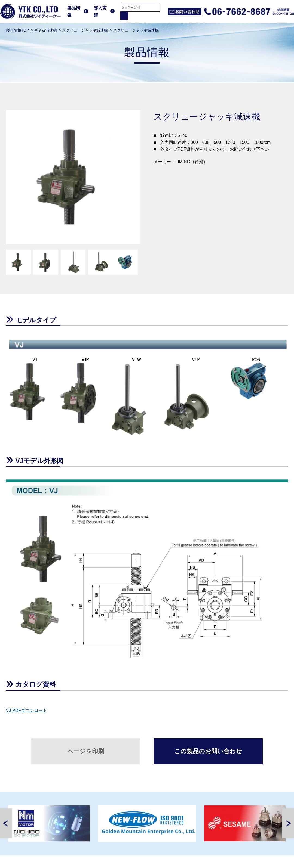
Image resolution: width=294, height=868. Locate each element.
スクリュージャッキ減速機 (85, 30)
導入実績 (100, 12)
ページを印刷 (86, 751)
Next (288, 823)
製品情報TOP (18, 30)
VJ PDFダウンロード (27, 710)
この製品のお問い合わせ (208, 751)
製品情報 (74, 12)
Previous (6, 823)
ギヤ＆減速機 (45, 30)
